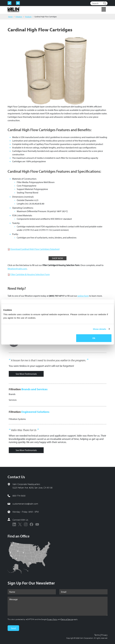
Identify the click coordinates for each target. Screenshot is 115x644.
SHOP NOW (57, 258)
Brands (12, 394)
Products (28, 17)
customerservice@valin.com (25, 504)
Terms (97, 635)
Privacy (104, 635)
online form (83, 296)
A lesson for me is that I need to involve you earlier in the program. (48, 360)
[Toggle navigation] (104, 9)
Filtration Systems (17, 419)
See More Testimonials (26, 374)
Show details (100, 329)
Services (13, 400)
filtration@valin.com (17, 269)
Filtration (19, 17)
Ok (94, 338)
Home (10, 17)
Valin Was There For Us (24, 430)
